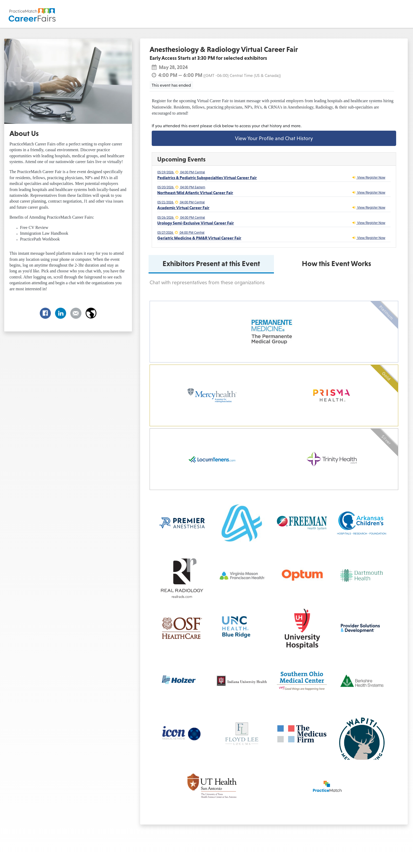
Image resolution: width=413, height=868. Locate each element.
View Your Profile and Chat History (274, 138)
